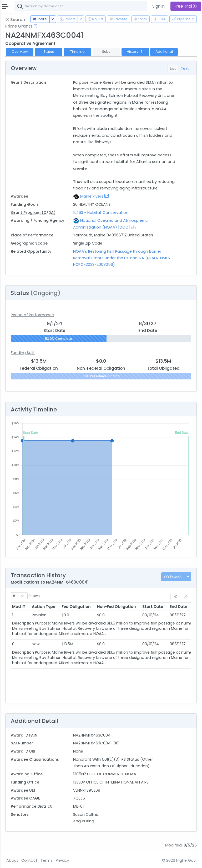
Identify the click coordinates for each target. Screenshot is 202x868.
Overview (20, 52)
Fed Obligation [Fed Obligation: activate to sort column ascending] (76, 607)
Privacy (62, 860)
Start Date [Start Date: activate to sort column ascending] (153, 607)
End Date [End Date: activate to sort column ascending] (178, 607)
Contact (29, 860)
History (135, 52)
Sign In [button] (158, 6)
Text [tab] (185, 68)
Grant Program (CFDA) (33, 213)
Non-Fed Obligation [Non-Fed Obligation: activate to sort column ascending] (116, 607)
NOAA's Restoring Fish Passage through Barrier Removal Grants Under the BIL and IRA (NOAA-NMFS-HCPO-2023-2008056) (123, 258)
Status (49, 52)
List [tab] (173, 68)
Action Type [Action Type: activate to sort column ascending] (44, 607)
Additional (164, 52)
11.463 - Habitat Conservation (101, 213)
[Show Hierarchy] (134, 227)
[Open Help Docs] (35, 26)
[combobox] (93, 6)
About (12, 860)
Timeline (77, 52)
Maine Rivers (92, 196)
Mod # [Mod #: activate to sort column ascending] (19, 607)
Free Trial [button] (186, 6)
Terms (47, 860)
